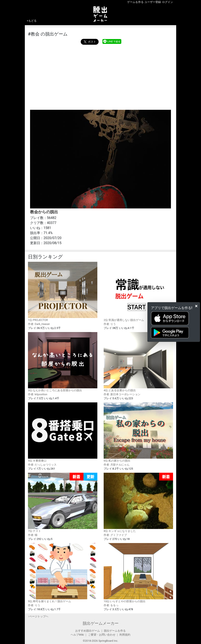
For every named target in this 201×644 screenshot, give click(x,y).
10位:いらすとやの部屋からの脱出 (138, 573)
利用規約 (125, 635)
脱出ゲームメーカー (101, 623)
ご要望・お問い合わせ (102, 635)
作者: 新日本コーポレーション (122, 394)
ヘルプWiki (77, 635)
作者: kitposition (38, 394)
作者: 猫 (33, 535)
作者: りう (110, 324)
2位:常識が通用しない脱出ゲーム (138, 292)
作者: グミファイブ (115, 535)
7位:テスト (63, 503)
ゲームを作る (135, 2)
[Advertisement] (100, 76)
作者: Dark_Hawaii (39, 324)
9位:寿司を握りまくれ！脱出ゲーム (63, 573)
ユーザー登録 (153, 2)
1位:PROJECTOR (63, 292)
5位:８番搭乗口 (63, 432)
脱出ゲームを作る (115, 631)
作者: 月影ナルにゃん (117, 465)
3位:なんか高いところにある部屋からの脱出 (63, 362)
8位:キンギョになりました (138, 503)
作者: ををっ (111, 605)
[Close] (196, 306)
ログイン (168, 2)
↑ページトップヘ (38, 616)
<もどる (32, 21)
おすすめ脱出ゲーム (88, 631)
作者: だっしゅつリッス (42, 465)
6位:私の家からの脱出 (138, 432)
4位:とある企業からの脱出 (138, 362)
